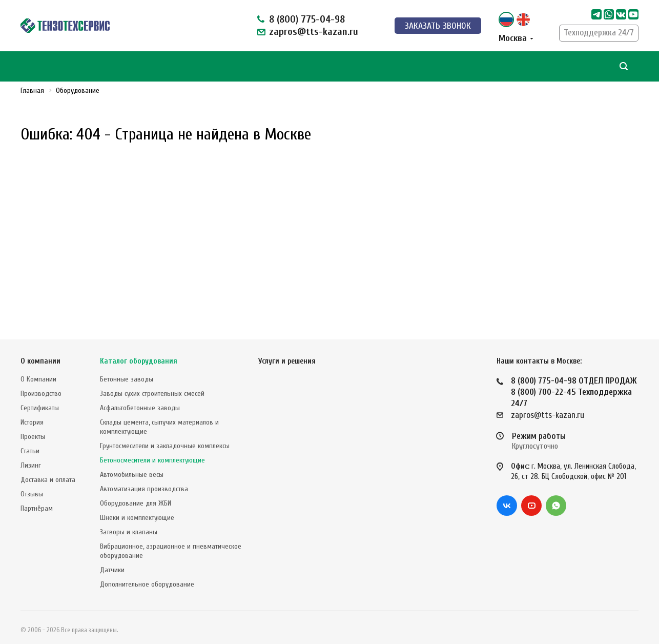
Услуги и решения (287, 361)
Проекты (33, 437)
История (32, 422)
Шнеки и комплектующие (137, 518)
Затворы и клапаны (129, 532)
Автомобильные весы (132, 475)
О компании (40, 361)
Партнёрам (37, 508)
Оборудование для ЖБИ (136, 503)
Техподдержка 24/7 (599, 33)
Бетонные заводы (127, 379)
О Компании (38, 379)
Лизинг (31, 465)
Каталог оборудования (139, 361)
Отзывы (32, 494)
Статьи (30, 451)
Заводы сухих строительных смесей (152, 394)
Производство (41, 394)
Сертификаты (40, 408)
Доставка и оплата (48, 480)
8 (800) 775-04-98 (307, 19)
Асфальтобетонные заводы (140, 408)
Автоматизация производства (144, 489)
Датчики (112, 570)
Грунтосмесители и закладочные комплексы (165, 446)
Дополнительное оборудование (147, 584)
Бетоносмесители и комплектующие (152, 460)
